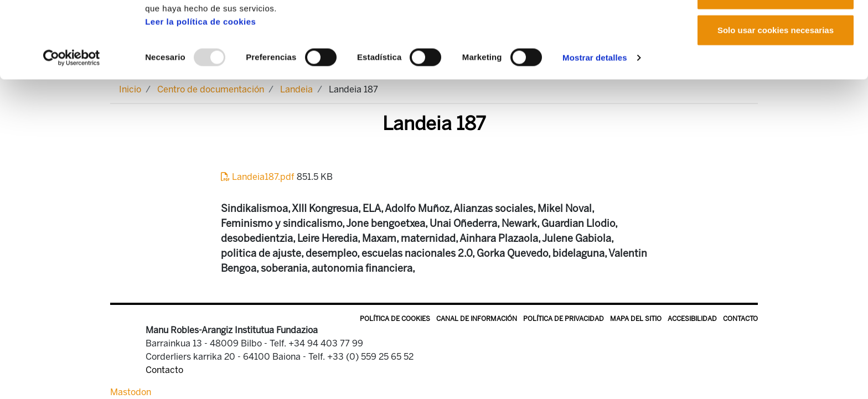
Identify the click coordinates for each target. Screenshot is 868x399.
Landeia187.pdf (259, 177)
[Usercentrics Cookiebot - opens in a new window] (72, 129)
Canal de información (477, 319)
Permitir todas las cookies (776, 29)
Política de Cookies (395, 319)
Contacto (740, 319)
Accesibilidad (692, 319)
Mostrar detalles (595, 129)
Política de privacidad (564, 319)
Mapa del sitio (636, 319)
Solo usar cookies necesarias (776, 102)
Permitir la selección (776, 66)
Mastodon (131, 392)
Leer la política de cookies (200, 93)
